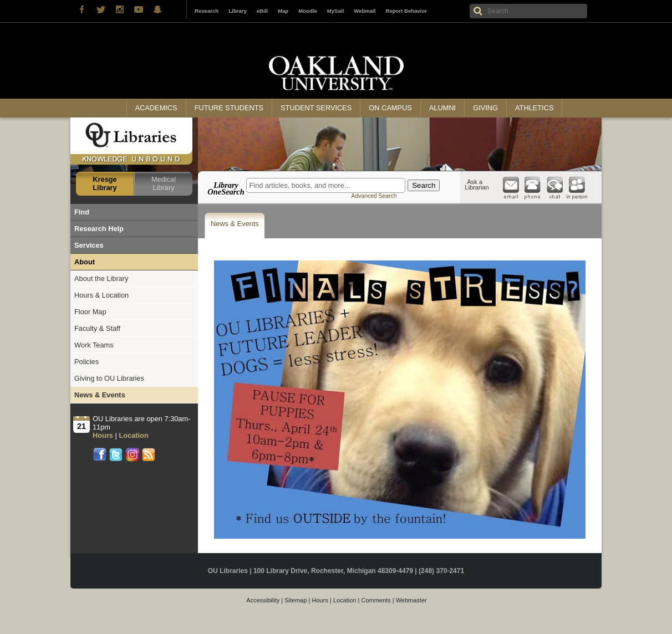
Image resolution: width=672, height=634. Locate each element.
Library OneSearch (226, 188)
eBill (262, 11)
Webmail (365, 11)
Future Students (229, 108)
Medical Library (164, 183)
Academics (156, 108)
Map (283, 11)
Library (238, 11)
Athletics (534, 108)
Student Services (316, 108)
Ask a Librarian (477, 185)
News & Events (235, 224)
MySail (335, 11)
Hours (320, 600)
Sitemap (296, 600)
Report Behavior (406, 11)
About (85, 262)
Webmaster (411, 600)
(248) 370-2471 (441, 571)
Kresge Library (105, 183)
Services (89, 245)
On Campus (390, 108)
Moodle (308, 11)
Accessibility (263, 600)
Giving (485, 108)
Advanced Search (374, 196)
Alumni (442, 108)
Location (345, 600)
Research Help (99, 229)
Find (82, 212)
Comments (376, 600)
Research (207, 11)
